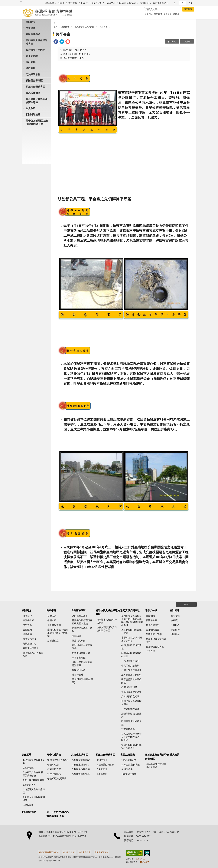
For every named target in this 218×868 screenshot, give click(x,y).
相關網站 (175, 634)
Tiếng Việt (110, 3)
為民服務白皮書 (80, 616)
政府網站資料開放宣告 (49, 852)
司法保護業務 (33, 74)
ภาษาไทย (97, 3)
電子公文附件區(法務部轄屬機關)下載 (37, 122)
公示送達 (150, 651)
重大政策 (31, 108)
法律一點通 (78, 675)
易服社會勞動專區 (35, 87)
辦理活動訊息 (54, 774)
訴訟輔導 (158, 14)
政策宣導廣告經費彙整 (131, 723)
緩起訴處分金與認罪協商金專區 (37, 101)
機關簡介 (31, 22)
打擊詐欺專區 (128, 729)
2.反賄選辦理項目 (81, 764)
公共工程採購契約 (130, 665)
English (85, 3)
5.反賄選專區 (29, 785)
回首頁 (61, 3)
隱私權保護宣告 (101, 852)
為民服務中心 (30, 643)
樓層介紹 (52, 620)
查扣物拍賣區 (153, 630)
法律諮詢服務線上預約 (82, 630)
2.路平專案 (103, 27)
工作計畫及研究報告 (131, 675)
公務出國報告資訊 (130, 661)
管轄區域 (27, 630)
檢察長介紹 (28, 620)
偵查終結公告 (153, 625)
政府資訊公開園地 (35, 50)
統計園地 (31, 62)
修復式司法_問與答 (57, 778)
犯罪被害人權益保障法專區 (37, 42)
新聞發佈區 (152, 620)
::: (21, 1)
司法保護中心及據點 (57, 760)
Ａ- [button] (175, 3)
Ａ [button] (183, 3)
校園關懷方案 (54, 769)
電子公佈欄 (32, 56)
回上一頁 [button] (173, 41)
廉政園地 (31, 68)
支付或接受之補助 (130, 696)
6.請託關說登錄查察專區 (34, 791)
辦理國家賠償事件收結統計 (131, 655)
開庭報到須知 (79, 640)
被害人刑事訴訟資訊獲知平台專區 (107, 629)
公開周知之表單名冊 (131, 670)
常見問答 (144, 3)
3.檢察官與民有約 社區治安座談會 (33, 774)
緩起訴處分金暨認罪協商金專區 (156, 765)
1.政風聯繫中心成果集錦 (84, 27)
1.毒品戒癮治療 (129, 760)
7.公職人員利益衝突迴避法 (34, 799)
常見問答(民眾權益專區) (82, 681)
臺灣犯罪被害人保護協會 (33, 654)
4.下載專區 (102, 774)
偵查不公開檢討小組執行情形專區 (131, 746)
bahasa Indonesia (128, 3)
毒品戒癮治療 (33, 93)
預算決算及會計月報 (131, 692)
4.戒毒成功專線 (129, 774)
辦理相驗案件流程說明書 (82, 647)
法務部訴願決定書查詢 (131, 715)
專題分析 (175, 630)
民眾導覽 (31, 28)
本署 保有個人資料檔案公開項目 (132, 639)
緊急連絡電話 (159, 3)
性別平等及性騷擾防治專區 (131, 703)
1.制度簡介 (102, 760)
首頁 (55, 27)
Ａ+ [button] (190, 3)
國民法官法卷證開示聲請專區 (82, 664)
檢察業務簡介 (30, 639)
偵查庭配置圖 (54, 625)
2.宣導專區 (28, 768)
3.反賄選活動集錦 (81, 769)
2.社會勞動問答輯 (105, 764)
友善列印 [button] (188, 41)
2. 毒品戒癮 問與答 (131, 764)
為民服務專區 (33, 34)
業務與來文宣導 (154, 634)
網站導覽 (49, 3)
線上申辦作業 (85, 852)
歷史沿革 (27, 625)
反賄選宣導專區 (34, 80)
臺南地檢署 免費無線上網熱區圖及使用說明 (58, 633)
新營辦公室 (53, 640)
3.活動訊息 (102, 769)
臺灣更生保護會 (31, 648)
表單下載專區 (79, 658)
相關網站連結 (33, 114)
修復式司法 (53, 764)
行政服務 (175, 625)
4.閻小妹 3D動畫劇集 (33, 780)
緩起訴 (176, 14)
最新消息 (167, 14)
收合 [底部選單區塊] (186, 604)
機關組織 (27, 634)
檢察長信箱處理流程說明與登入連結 (82, 622)
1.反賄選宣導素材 (81, 760)
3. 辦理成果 (127, 769)
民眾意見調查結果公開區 (131, 681)
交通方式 (52, 616)
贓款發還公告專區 (155, 647)
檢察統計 (175, 620)
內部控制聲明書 (129, 687)
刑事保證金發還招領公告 (156, 640)
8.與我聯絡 (28, 805)
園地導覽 (175, 616)
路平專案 (63, 34)
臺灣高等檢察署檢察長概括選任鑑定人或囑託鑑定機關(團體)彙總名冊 (132, 620)
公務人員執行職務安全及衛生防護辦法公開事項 (131, 737)
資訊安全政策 (69, 852)
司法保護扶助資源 (81, 653)
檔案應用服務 (79, 670)
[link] (56, 42)
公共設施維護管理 (130, 709)
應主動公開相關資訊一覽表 (131, 631)
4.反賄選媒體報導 (81, 774)
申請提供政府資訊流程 (131, 647)
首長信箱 (73, 3)
